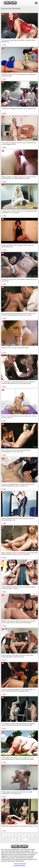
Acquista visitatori (20, 866)
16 (21, 839)
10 (34, 835)
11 (14, 839)
